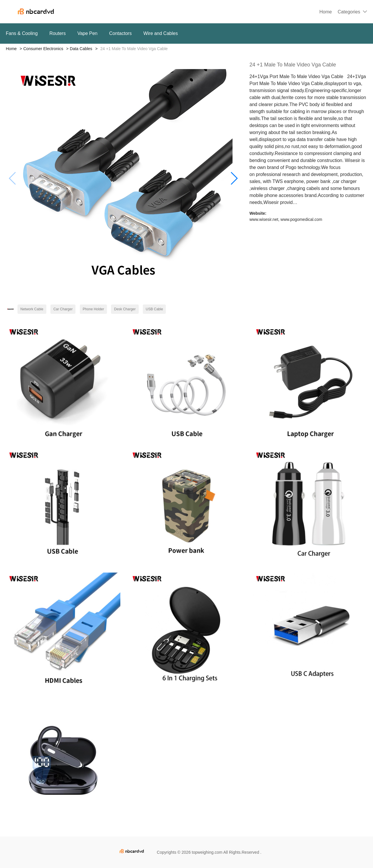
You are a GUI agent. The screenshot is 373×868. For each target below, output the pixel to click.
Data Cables (81, 49)
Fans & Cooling (22, 33)
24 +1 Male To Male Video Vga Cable (293, 65)
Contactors (120, 33)
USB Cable (154, 309)
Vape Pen (87, 33)
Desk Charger (125, 309)
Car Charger (63, 309)
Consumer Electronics (43, 49)
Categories (349, 12)
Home (326, 12)
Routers (57, 33)
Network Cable (32, 309)
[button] (234, 178)
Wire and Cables (161, 33)
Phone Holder (93, 309)
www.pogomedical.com (301, 219)
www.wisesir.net (264, 219)
